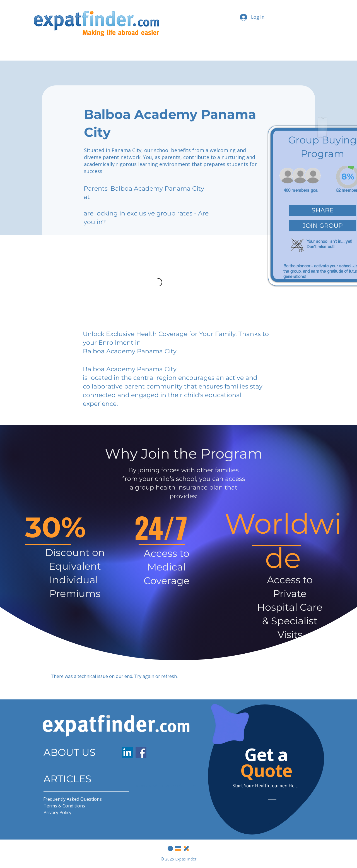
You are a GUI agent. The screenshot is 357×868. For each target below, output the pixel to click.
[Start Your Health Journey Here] (266, 785)
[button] (323, 210)
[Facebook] (141, 752)
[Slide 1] (270, 825)
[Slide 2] (274, 825)
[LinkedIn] (127, 752)
